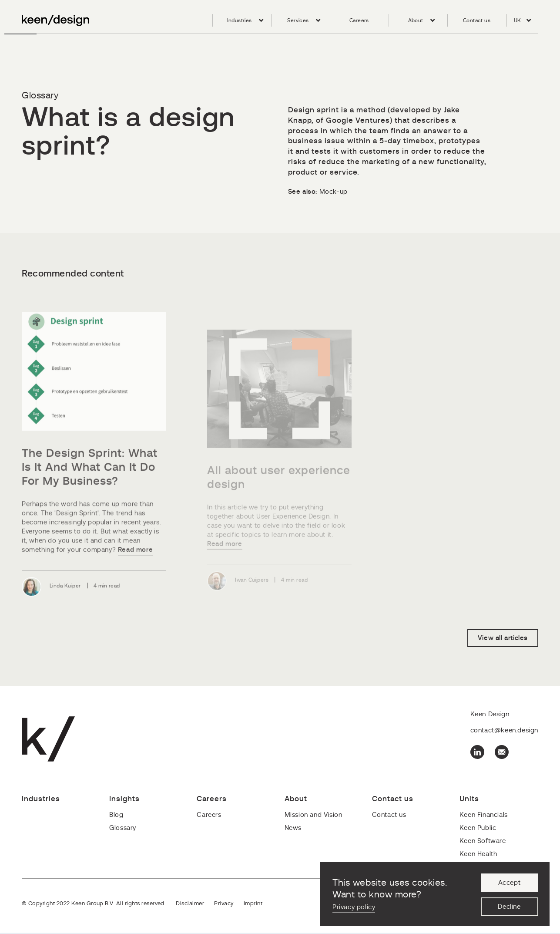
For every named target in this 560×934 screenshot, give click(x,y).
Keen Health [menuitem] (478, 854)
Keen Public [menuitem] (478, 828)
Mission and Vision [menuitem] (314, 815)
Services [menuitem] (298, 20)
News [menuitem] (293, 828)
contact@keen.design (504, 730)
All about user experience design (279, 487)
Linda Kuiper (65, 600)
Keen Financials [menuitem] (484, 815)
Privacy (224, 904)
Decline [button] (509, 907)
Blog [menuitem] (116, 815)
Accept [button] (510, 883)
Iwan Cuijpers (252, 589)
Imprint (253, 904)
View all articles (503, 638)
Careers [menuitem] (359, 20)
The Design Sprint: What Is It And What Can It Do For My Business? (90, 482)
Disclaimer (190, 904)
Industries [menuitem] (240, 20)
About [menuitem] (416, 20)
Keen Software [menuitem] (483, 841)
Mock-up (334, 192)
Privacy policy (354, 907)
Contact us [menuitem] (477, 20)
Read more (135, 565)
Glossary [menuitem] (123, 828)
